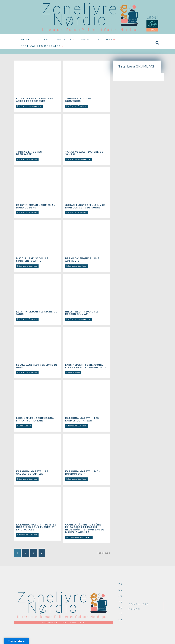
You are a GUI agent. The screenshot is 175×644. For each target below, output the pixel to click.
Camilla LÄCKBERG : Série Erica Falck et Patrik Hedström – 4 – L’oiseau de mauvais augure (84, 526)
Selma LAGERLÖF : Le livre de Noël (36, 365)
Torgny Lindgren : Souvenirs (86, 99)
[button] (157, 43)
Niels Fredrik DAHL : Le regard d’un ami (81, 312)
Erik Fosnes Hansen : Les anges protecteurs (34, 100)
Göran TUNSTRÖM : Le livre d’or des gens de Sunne (84, 206)
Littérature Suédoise (76, 103)
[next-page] (42, 550)
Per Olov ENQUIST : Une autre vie (86, 259)
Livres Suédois (73, 371)
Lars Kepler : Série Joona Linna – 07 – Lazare (34, 418)
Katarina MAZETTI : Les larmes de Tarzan (82, 418)
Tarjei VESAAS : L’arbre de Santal (84, 153)
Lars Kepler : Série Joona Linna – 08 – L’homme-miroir (85, 365)
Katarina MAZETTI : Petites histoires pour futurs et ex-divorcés (37, 525)
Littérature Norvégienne (29, 106)
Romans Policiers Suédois (79, 534)
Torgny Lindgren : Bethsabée (37, 152)
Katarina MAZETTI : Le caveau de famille (37, 471)
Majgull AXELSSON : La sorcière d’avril (32, 259)
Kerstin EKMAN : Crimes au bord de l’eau (35, 206)
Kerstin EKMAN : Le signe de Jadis (36, 312)
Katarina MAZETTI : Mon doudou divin (82, 471)
